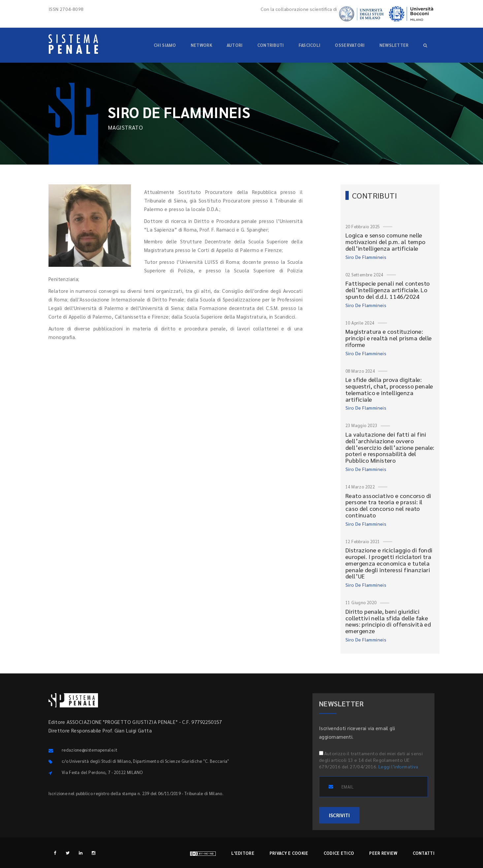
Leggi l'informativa (398, 766)
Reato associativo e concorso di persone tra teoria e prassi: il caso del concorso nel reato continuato (388, 505)
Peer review (383, 853)
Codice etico (339, 853)
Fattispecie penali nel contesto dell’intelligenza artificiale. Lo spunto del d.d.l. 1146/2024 (387, 290)
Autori (235, 45)
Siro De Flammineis (366, 257)
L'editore (243, 853)
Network (201, 45)
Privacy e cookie (289, 853)
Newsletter (394, 45)
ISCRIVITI (339, 815)
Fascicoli (310, 45)
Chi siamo (165, 45)
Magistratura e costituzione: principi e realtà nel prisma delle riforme (389, 338)
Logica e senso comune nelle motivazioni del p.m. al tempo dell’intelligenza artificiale (386, 242)
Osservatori (350, 45)
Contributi (271, 45)
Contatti (424, 853)
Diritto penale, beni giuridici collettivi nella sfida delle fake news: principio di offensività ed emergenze (388, 621)
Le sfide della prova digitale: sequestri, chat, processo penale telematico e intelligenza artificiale (389, 389)
